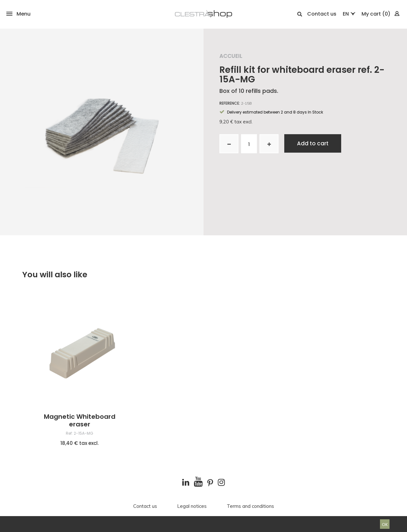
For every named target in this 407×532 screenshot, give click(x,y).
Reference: (230, 103)
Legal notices (192, 506)
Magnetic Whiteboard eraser (80, 420)
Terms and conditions (250, 506)
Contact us (322, 14)
